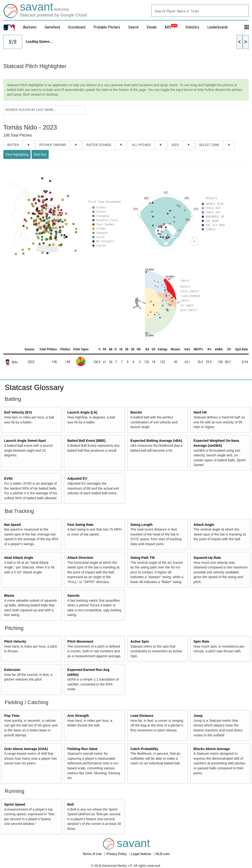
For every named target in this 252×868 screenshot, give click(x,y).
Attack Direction (80, 558)
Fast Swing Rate (80, 525)
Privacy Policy (117, 854)
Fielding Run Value (82, 749)
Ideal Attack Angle (19, 558)
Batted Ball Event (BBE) (86, 441)
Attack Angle (204, 525)
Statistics (192, 27)
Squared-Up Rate (207, 558)
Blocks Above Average (212, 749)
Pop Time (12, 716)
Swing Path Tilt (142, 558)
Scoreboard (77, 27)
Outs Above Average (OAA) (26, 749)
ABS (171, 27)
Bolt (71, 804)
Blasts (9, 596)
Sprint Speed (15, 804)
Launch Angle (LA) (82, 412)
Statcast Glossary (34, 387)
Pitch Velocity (15, 641)
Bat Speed (12, 525)
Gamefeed (52, 27)
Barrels (136, 412)
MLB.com (162, 854)
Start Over (40, 154)
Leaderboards (218, 27)
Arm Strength (78, 716)
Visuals (152, 27)
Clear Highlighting (17, 154)
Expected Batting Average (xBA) (156, 441)
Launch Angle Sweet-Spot (25, 441)
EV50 (8, 479)
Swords (73, 596)
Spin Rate (201, 641)
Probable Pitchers (107, 27)
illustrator (30, 27)
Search (133, 27)
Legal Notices (142, 854)
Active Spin (140, 641)
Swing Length (141, 525)
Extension (12, 670)
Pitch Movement (80, 641)
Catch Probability (144, 749)
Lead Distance (142, 716)
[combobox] (200, 11)
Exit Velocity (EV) (18, 412)
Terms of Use (92, 854)
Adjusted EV (77, 479)
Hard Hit (200, 412)
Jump (198, 716)
